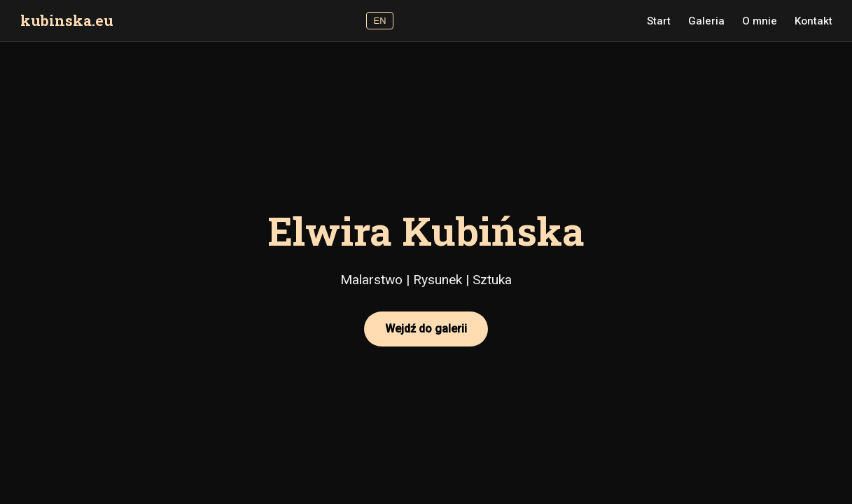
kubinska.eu (67, 20)
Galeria (706, 21)
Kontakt (813, 21)
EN (380, 21)
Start (659, 21)
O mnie (760, 21)
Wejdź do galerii (426, 329)
